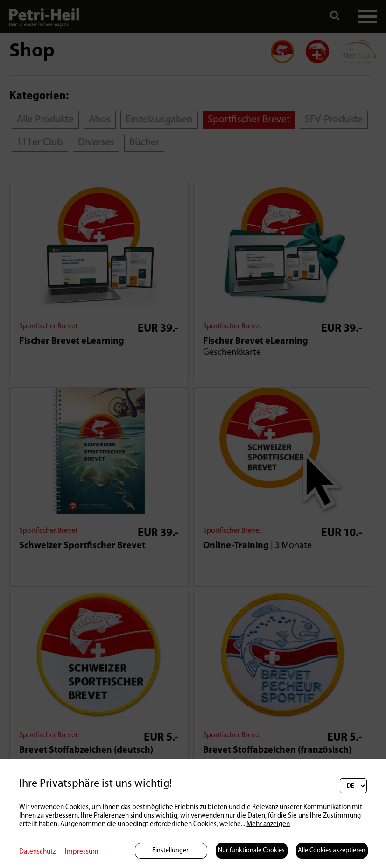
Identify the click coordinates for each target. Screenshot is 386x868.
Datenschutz (37, 852)
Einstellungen (171, 850)
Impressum (82, 852)
